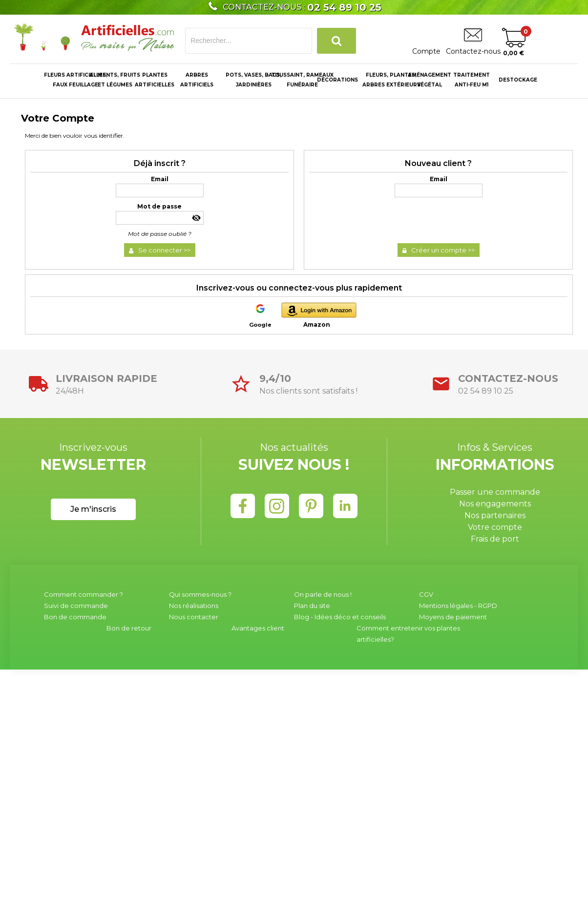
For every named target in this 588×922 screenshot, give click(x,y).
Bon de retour (129, 628)
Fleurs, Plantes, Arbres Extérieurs (391, 80)
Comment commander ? (84, 594)
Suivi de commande (76, 606)
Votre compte (495, 527)
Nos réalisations (194, 606)
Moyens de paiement (453, 617)
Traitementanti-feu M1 (472, 80)
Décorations (337, 80)
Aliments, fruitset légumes (115, 80)
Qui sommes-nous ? (200, 594)
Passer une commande (495, 492)
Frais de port (495, 539)
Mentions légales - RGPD (458, 606)
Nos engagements (495, 504)
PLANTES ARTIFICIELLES (155, 80)
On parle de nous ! (323, 594)
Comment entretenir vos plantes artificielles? (408, 634)
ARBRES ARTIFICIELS (197, 80)
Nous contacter (194, 617)
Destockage (518, 80)
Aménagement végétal (430, 80)
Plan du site (312, 606)
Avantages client (258, 628)
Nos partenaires (495, 515)
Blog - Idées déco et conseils (340, 617)
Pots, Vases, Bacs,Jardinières (253, 80)
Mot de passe (159, 206)
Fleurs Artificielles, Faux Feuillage (76, 80)
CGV (426, 594)
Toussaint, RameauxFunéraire (302, 80)
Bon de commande (75, 617)
